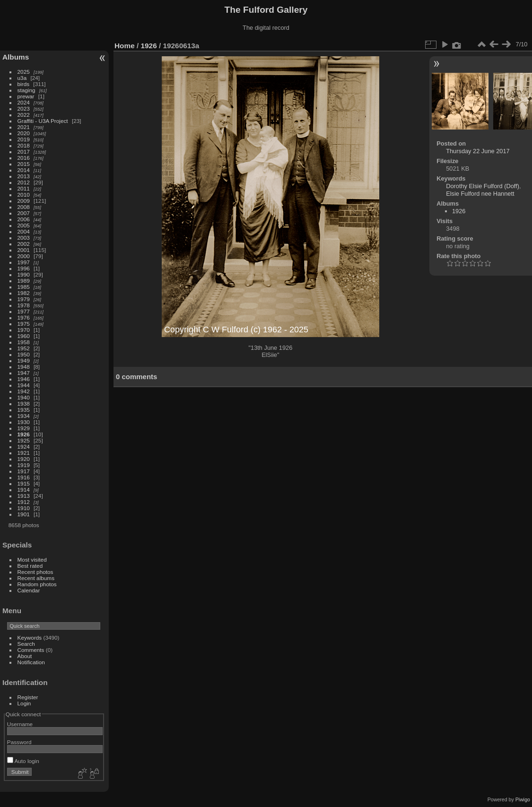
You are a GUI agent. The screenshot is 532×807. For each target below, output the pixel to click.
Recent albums (36, 578)
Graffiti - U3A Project (43, 121)
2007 (24, 213)
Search (26, 644)
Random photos (37, 584)
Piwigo (523, 799)
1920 (24, 459)
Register (28, 697)
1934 (24, 416)
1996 (24, 268)
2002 (24, 244)
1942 (24, 391)
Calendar (29, 590)
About (25, 656)
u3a (22, 78)
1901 (24, 514)
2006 (24, 219)
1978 (24, 305)
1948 (24, 367)
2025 (24, 72)
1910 (24, 508)
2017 (24, 152)
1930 (24, 422)
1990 (24, 274)
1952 (24, 348)
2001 (24, 250)
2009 (24, 201)
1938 (24, 403)
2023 (24, 108)
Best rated (30, 566)
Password (19, 742)
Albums (16, 57)
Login (24, 703)
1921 (24, 453)
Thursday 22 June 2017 (478, 151)
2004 (24, 231)
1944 (24, 385)
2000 (24, 256)
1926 (24, 434)
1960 (24, 336)
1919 (24, 465)
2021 (24, 127)
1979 (24, 299)
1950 (24, 354)
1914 (24, 490)
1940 (24, 397)
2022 (24, 115)
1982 (24, 293)
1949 (24, 360)
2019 (24, 139)
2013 (24, 176)
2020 (24, 133)
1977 (24, 311)
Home (125, 46)
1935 (24, 410)
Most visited (32, 560)
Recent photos (35, 572)
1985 (24, 287)
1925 (24, 440)
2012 (24, 182)
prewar (26, 96)
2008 (24, 207)
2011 (24, 188)
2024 (24, 102)
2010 (24, 195)
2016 (24, 158)
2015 (24, 164)
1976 (24, 317)
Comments (31, 650)
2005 (24, 225)
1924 (24, 447)
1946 (24, 379)
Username (20, 724)
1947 (24, 373)
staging (26, 90)
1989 (24, 281)
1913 (24, 496)
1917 (24, 471)
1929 (24, 428)
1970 (24, 330)
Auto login (23, 761)
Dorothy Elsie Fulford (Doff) (483, 186)
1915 (24, 483)
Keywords (30, 638)
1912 (24, 502)
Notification (31, 662)
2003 (24, 238)
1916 (24, 477)
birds (24, 84)
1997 (24, 262)
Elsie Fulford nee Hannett (480, 194)
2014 (24, 170)
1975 (24, 324)
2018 (24, 145)
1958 (24, 342)
